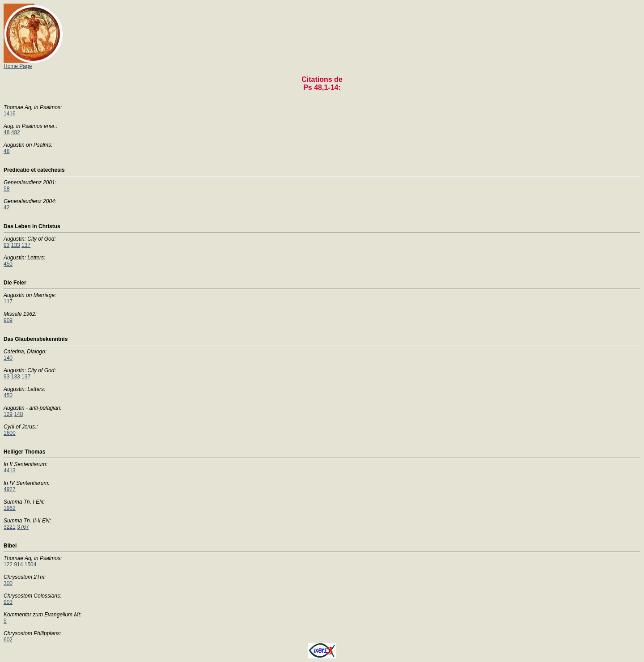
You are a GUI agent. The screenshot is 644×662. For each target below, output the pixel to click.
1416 (10, 114)
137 (26, 245)
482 (16, 132)
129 (8, 414)
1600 (10, 433)
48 (6, 132)
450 (8, 264)
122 (8, 564)
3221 (10, 527)
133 (16, 245)
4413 (10, 471)
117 (8, 301)
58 (6, 189)
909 (8, 320)
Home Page (34, 64)
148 (18, 414)
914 (18, 564)
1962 (10, 508)
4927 (10, 489)
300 (8, 583)
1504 (31, 564)
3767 (23, 527)
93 (6, 245)
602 (8, 640)
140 (8, 358)
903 (8, 602)
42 (6, 208)
